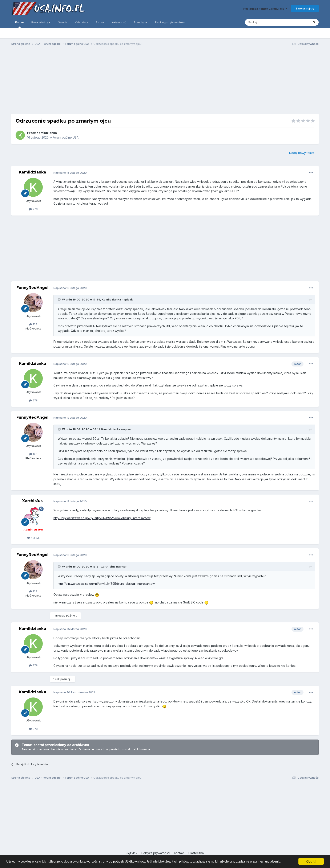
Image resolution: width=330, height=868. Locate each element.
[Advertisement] (165, 82)
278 (33, 209)
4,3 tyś (33, 538)
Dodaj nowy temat (302, 153)
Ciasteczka (196, 853)
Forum (19, 24)
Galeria (63, 22)
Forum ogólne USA (66, 137)
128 (33, 324)
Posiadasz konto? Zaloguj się (265, 9)
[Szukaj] (267, 22)
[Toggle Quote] (60, 299)
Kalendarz (82, 22)
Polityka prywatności (156, 853)
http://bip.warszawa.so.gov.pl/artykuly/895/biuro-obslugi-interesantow (102, 518)
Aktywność (119, 22)
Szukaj (100, 22)
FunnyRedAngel (32, 288)
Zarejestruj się (305, 8)
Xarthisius (32, 501)
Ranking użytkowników (170, 22)
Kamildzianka (47, 133)
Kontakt (179, 853)
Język (132, 853)
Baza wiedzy (41, 22)
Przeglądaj (141, 22)
